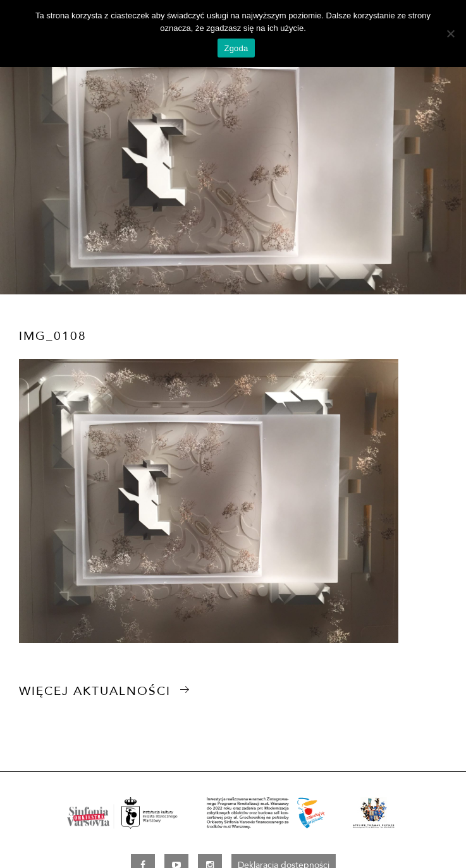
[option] (233, 164)
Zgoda (236, 48)
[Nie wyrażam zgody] (450, 33)
